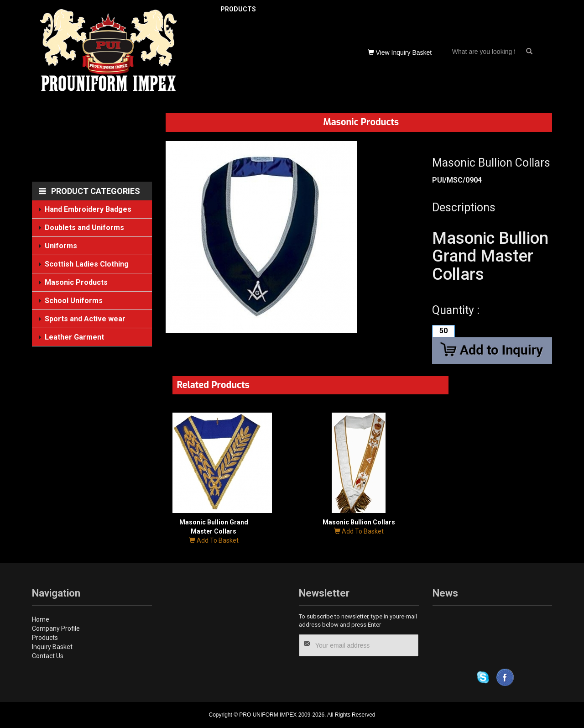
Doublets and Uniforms (85, 228)
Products (45, 638)
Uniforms (61, 246)
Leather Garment (75, 336)
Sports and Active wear (86, 319)
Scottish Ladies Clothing (87, 264)
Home (41, 619)
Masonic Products (77, 282)
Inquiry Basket (52, 647)
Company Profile (56, 628)
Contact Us (48, 656)
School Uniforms (74, 301)
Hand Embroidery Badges (89, 209)
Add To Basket (214, 540)
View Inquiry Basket (400, 52)
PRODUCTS (238, 9)
